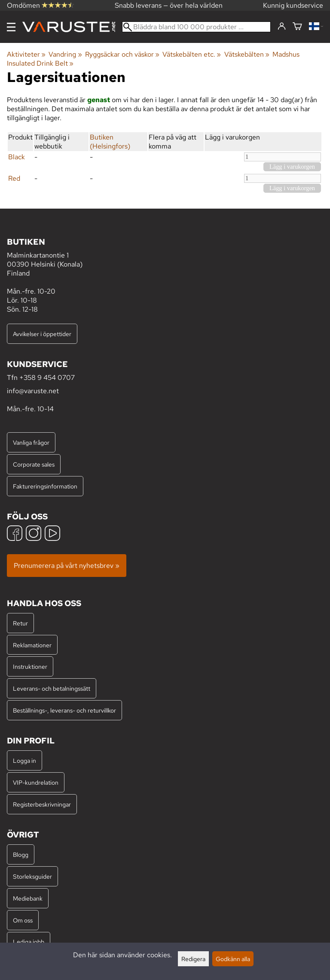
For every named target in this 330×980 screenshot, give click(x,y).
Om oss (23, 920)
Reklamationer (32, 645)
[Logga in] (282, 27)
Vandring (65, 54)
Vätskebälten (247, 54)
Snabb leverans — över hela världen (169, 5)
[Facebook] (15, 534)
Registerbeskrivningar (42, 804)
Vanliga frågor (31, 442)
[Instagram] (34, 534)
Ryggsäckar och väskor (122, 54)
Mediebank (28, 898)
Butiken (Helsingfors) (110, 142)
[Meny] (11, 27)
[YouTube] (52, 534)
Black (17, 157)
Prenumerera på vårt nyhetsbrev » (67, 566)
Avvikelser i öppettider (42, 334)
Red (14, 178)
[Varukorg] (297, 27)
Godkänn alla (233, 959)
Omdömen (40, 5)
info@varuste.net (33, 391)
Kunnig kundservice (293, 5)
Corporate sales (34, 464)
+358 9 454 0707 (47, 378)
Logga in (24, 760)
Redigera (193, 959)
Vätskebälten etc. (192, 54)
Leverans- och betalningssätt (52, 688)
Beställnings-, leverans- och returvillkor (64, 710)
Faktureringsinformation (45, 486)
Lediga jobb (29, 942)
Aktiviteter (26, 54)
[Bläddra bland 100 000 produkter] (196, 27)
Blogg (21, 854)
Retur (20, 623)
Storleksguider (32, 876)
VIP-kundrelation (36, 782)
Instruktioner (30, 666)
